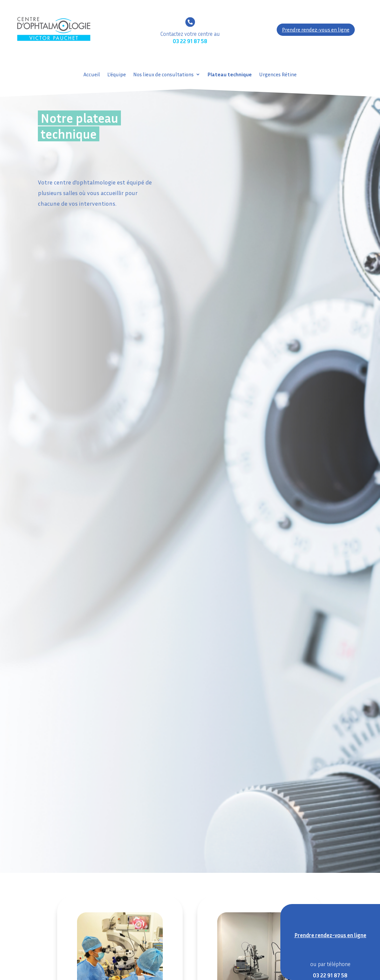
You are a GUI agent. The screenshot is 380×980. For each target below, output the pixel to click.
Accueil (92, 75)
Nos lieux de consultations (163, 75)
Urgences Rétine (278, 75)
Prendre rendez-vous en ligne (316, 30)
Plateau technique (230, 75)
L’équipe (117, 75)
